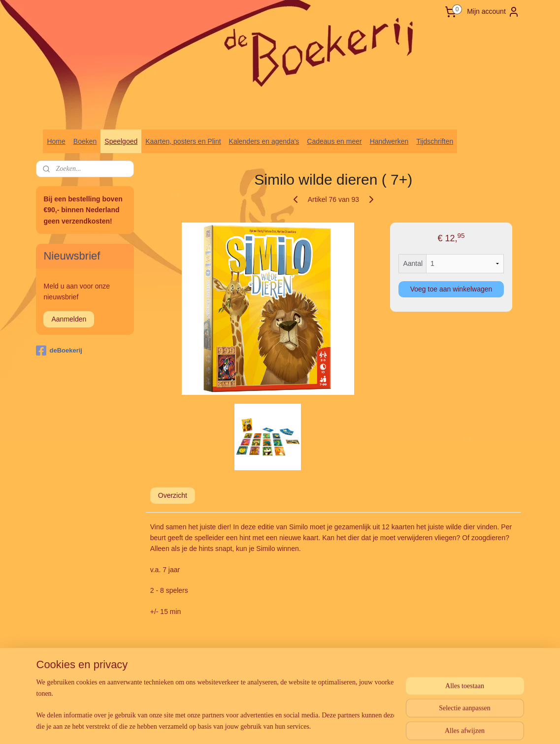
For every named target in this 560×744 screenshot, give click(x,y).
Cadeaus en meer (334, 141)
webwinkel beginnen (308, 659)
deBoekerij (59, 351)
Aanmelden (69, 319)
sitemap (258, 659)
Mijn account (493, 12)
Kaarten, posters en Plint (183, 141)
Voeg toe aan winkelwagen (451, 289)
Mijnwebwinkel (384, 659)
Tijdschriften (435, 141)
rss (276, 659)
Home (56, 141)
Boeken (85, 141)
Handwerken (389, 141)
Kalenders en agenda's (264, 141)
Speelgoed (121, 141)
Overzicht (172, 495)
